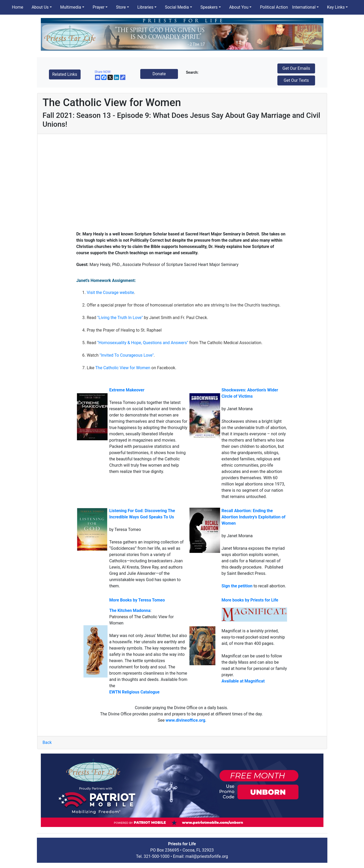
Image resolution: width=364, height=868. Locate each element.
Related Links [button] (65, 74)
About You (239, 7)
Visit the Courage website (110, 293)
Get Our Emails (296, 68)
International (304, 7)
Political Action (274, 7)
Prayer (99, 7)
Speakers (209, 7)
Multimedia (71, 7)
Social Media (177, 7)
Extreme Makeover (127, 390)
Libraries (145, 7)
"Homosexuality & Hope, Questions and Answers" (143, 343)
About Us (40, 7)
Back (47, 742)
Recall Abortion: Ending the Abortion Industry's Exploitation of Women (254, 517)
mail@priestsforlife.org (207, 856)
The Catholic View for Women (123, 368)
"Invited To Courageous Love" (127, 355)
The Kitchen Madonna (130, 611)
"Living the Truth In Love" (120, 318)
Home (18, 7)
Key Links (336, 7)
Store (121, 7)
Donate (159, 74)
